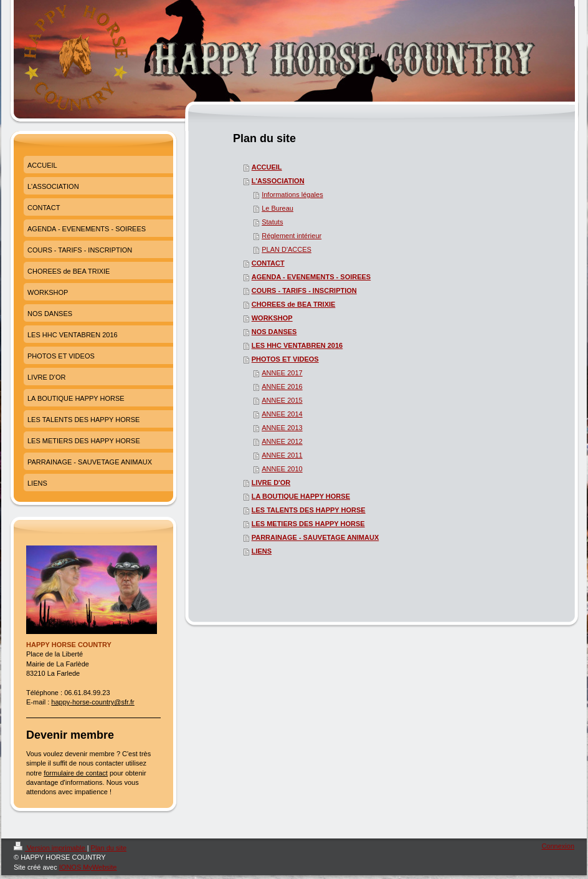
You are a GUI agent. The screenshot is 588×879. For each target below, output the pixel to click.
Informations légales (292, 195)
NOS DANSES (274, 332)
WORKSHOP (272, 318)
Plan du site (109, 848)
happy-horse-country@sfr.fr (92, 702)
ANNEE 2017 (282, 373)
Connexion (558, 846)
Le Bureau (277, 208)
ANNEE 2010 (282, 469)
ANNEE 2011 (282, 455)
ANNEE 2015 (282, 400)
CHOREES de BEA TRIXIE (294, 304)
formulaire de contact (76, 773)
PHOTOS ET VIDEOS (285, 359)
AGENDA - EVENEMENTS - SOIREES (311, 277)
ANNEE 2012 (282, 441)
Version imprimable (50, 848)
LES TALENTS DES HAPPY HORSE (309, 510)
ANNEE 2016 (282, 387)
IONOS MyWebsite (88, 867)
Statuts (272, 222)
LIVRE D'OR (271, 483)
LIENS (262, 551)
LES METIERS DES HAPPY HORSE (308, 524)
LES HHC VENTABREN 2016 (297, 345)
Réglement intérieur (292, 236)
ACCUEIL (267, 167)
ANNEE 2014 (282, 414)
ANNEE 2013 (282, 428)
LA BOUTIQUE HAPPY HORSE (301, 496)
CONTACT (268, 263)
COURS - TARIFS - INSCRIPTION (304, 291)
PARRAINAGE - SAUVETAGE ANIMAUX (315, 537)
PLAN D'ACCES (287, 249)
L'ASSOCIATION (278, 181)
